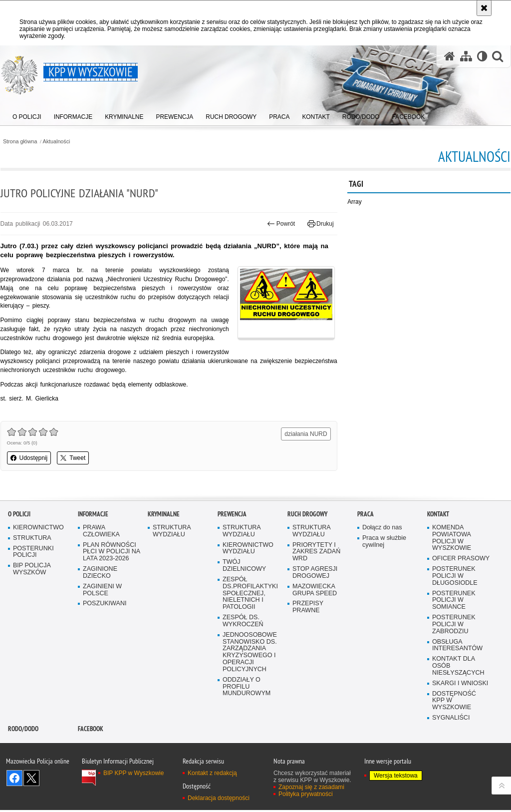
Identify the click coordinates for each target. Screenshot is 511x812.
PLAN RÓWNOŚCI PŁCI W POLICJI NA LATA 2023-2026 (112, 573)
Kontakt (438, 535)
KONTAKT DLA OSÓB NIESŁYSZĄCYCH (458, 687)
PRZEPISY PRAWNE (308, 628)
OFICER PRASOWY (461, 579)
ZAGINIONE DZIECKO (100, 593)
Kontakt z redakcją (212, 794)
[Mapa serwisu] (466, 57)
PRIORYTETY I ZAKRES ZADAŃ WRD (317, 573)
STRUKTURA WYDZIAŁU (172, 552)
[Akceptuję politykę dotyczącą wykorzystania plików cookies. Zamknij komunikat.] (484, 8)
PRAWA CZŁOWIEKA (101, 552)
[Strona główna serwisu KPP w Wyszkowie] (449, 57)
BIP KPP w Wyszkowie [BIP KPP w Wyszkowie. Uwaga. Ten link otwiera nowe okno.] (134, 794)
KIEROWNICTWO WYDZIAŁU (248, 569)
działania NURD (306, 435)
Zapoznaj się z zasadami (311, 808)
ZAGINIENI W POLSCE (103, 610)
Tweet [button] (73, 459)
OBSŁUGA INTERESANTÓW (458, 666)
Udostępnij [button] (29, 459)
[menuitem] (27, 115)
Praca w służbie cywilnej (384, 562)
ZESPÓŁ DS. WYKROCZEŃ (243, 642)
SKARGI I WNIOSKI (460, 704)
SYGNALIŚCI (451, 739)
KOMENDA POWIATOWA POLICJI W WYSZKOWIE (452, 559)
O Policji (19, 535)
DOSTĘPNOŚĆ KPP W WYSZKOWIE (454, 722)
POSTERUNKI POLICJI (33, 573)
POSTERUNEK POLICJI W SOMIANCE (454, 621)
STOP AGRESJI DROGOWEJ (315, 593)
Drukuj (321, 224)
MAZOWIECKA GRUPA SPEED (315, 610)
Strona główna (20, 142)
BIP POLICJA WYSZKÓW (32, 590)
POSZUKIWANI (105, 624)
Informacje (93, 535)
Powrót (281, 224)
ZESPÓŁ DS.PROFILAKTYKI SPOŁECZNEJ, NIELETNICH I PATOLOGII (251, 614)
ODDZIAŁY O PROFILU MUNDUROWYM (247, 708)
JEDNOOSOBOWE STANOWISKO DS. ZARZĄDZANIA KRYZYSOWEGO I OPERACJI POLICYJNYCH (250, 673)
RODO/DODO (23, 750)
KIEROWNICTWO (38, 548)
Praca (366, 535)
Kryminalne (164, 535)
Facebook (91, 750)
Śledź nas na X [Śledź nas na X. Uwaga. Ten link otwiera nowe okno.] (31, 799)
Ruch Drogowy (307, 535)
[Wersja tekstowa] (482, 57)
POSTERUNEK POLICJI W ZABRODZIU (454, 645)
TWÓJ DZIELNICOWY (245, 586)
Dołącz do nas (382, 548)
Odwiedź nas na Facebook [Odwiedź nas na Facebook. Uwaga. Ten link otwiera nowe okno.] (14, 799)
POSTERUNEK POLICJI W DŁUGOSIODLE (455, 597)
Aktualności (57, 142)
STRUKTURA (32, 559)
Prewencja (232, 535)
